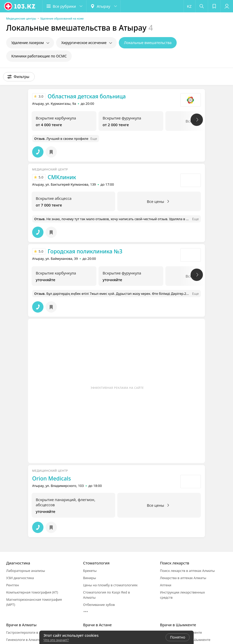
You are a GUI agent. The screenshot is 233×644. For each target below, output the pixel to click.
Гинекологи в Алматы (24, 640)
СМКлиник (62, 177)
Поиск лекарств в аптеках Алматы (187, 571)
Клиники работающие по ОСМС (39, 56)
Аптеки (166, 585)
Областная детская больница (87, 96)
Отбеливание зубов (99, 605)
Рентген (13, 585)
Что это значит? (56, 640)
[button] (64, 6)
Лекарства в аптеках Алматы (183, 578)
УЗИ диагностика (20, 578)
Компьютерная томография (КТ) (32, 592)
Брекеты (90, 571)
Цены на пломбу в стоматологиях (110, 585)
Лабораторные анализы (26, 571)
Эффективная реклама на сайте (117, 388)
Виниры (89, 578)
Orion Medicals (52, 478)
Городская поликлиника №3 (85, 251)
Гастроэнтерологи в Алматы (29, 632)
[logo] (20, 6)
